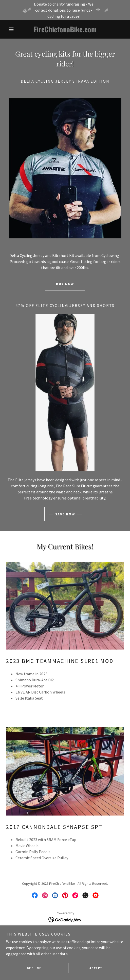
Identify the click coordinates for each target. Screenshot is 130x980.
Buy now (65, 284)
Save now (65, 514)
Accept (96, 968)
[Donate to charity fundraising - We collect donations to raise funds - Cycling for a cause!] (65, 10)
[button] (15, 29)
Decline (34, 968)
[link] (65, 29)
